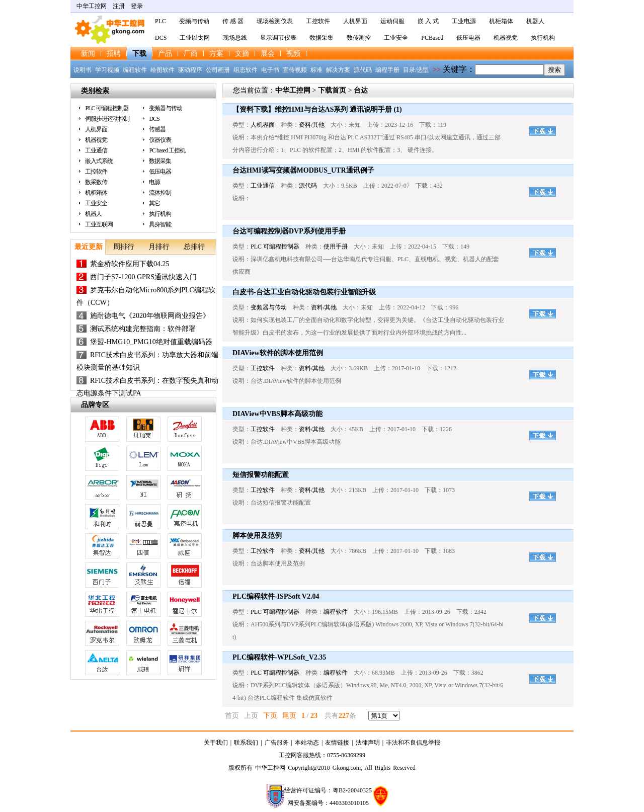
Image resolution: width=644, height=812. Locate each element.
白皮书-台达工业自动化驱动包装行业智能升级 (304, 292)
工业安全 (396, 38)
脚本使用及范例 (257, 536)
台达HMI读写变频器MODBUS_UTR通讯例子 (303, 170)
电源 (154, 182)
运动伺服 (392, 21)
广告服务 (277, 743)
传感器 (157, 129)
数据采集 (321, 38)
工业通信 (96, 150)
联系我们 (246, 743)
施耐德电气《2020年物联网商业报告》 (150, 316)
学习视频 (107, 70)
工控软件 (318, 21)
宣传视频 (295, 70)
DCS (161, 38)
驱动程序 (190, 70)
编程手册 (387, 70)
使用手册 (336, 247)
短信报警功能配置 (261, 475)
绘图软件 (163, 70)
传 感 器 (233, 21)
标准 (316, 70)
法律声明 (368, 743)
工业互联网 (99, 224)
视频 (293, 54)
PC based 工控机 (167, 150)
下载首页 (332, 90)
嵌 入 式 (428, 21)
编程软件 (135, 70)
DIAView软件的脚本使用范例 (278, 353)
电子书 (270, 70)
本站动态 (307, 743)
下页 (270, 716)
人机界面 (355, 21)
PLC (160, 21)
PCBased (432, 38)
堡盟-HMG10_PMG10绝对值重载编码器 (151, 342)
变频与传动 (194, 21)
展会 (268, 54)
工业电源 (464, 21)
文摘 (242, 54)
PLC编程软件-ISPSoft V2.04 (276, 596)
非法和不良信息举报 (413, 743)
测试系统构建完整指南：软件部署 (143, 329)
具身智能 (160, 224)
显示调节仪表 (278, 38)
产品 (165, 54)
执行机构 (543, 38)
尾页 (289, 716)
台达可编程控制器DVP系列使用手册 (289, 231)
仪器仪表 (160, 140)
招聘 (114, 54)
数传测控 (359, 38)
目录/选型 (416, 70)
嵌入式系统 (99, 161)
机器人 (535, 21)
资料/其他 (312, 125)
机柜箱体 (501, 21)
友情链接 (337, 743)
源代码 (363, 70)
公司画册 (218, 70)
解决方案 (338, 70)
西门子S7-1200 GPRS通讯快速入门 (143, 277)
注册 (119, 6)
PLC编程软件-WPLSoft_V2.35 (279, 657)
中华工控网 (92, 6)
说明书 (83, 70)
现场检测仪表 (275, 21)
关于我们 (216, 743)
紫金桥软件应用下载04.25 (130, 264)
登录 (137, 6)
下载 (139, 54)
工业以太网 (195, 38)
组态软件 (246, 70)
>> (437, 70)
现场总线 (235, 38)
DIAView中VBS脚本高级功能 (277, 414)
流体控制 (160, 193)
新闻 (88, 54)
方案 (216, 54)
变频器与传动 (166, 108)
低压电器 (468, 38)
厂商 (191, 54)
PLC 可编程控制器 (107, 108)
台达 (361, 90)
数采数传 (96, 182)
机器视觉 (506, 38)
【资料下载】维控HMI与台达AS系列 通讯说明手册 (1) (317, 109)
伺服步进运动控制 (107, 119)
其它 (154, 203)
